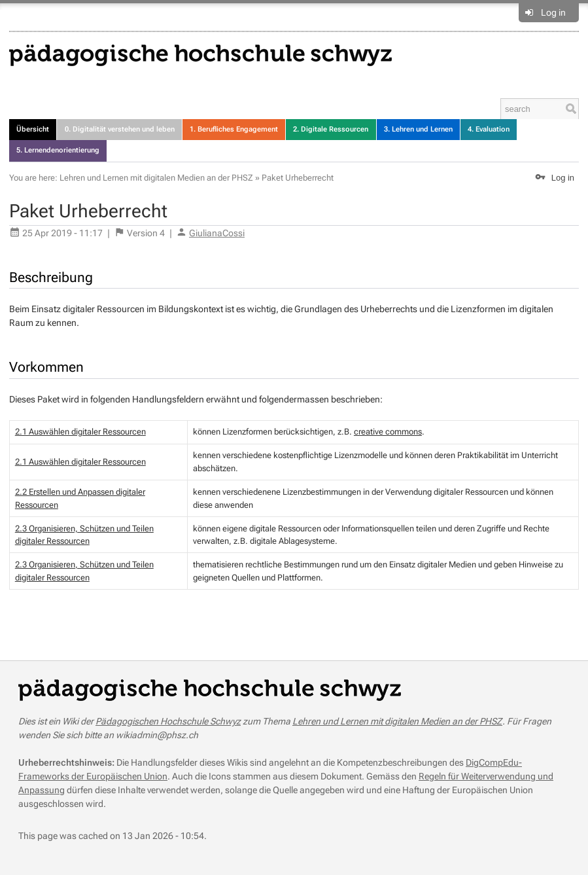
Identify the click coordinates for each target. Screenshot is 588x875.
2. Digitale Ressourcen (331, 129)
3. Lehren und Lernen (418, 129)
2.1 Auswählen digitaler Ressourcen (80, 432)
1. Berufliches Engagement (234, 129)
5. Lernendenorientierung (58, 150)
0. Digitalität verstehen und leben (120, 129)
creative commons (388, 432)
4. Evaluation (489, 129)
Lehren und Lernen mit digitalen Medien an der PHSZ (156, 178)
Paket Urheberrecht (298, 178)
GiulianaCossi (217, 233)
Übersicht (33, 129)
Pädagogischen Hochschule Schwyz (168, 721)
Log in (553, 12)
